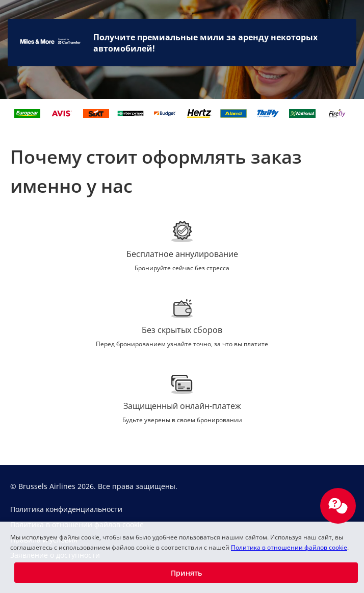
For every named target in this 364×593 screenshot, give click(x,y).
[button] (186, 573)
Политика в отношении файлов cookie (289, 547)
